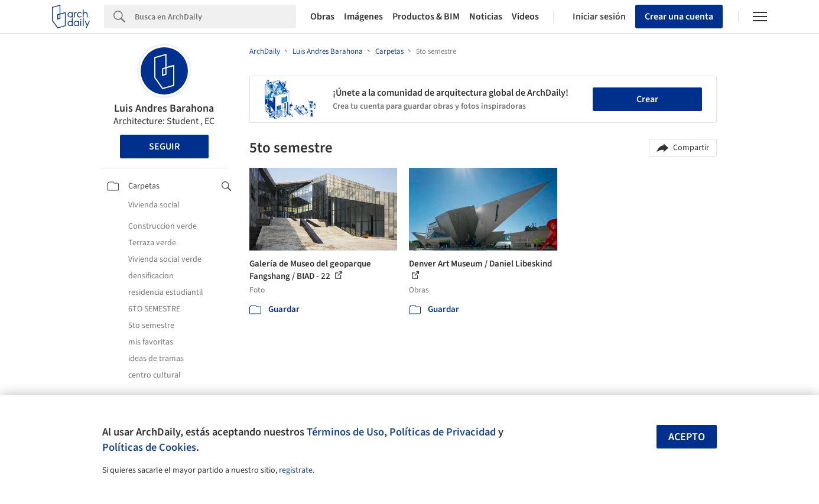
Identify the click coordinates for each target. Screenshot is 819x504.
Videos (525, 17)
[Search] (215, 17)
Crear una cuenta (679, 17)
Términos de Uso (345, 432)
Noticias (486, 17)
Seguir (164, 147)
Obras (322, 17)
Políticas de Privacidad (443, 432)
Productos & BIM (426, 17)
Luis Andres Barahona (164, 108)
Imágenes (363, 17)
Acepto (687, 437)
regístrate (296, 470)
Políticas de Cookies (149, 447)
